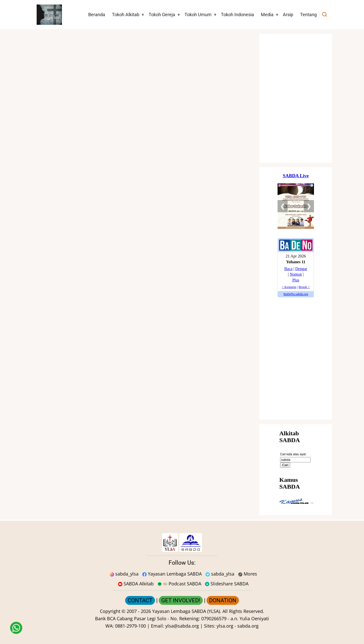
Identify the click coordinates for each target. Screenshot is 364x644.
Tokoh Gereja (162, 15)
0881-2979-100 (130, 626)
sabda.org (248, 626)
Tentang (308, 15)
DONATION (223, 600)
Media (267, 15)
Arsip (288, 15)
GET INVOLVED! (181, 600)
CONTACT (140, 600)
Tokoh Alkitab (126, 15)
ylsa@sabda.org (182, 626)
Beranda (97, 15)
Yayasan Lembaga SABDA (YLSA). (187, 611)
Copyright (110, 611)
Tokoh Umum (198, 15)
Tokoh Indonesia (237, 15)
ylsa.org (225, 626)
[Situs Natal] (296, 98)
